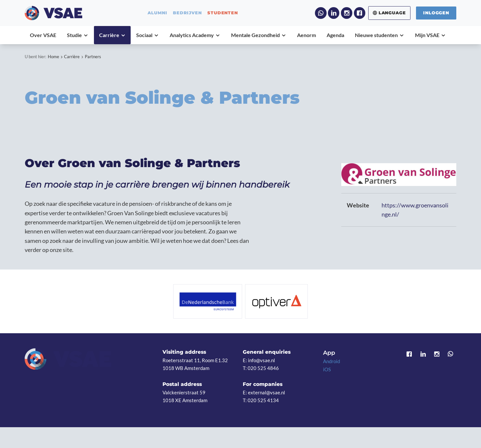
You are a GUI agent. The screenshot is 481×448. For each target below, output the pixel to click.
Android (331, 361)
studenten (222, 13)
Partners (93, 57)
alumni (157, 13)
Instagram (347, 13)
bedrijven (187, 13)
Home (53, 57)
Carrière (72, 57)
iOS (327, 369)
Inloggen (436, 13)
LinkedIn (334, 13)
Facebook (360, 13)
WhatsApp (321, 13)
